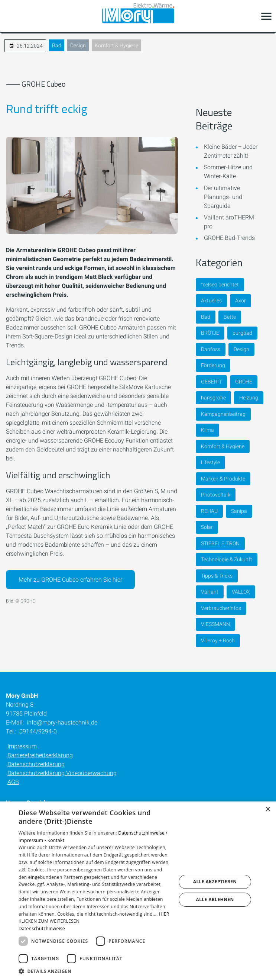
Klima (207, 430)
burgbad (242, 333)
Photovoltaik (216, 495)
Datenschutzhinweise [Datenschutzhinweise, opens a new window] (42, 928)
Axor (241, 301)
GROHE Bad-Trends (229, 238)
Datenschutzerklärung (36, 764)
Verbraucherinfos (221, 608)
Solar (207, 527)
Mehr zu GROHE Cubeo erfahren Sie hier (70, 580)
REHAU (209, 511)
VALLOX (241, 592)
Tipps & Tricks (217, 576)
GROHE (244, 382)
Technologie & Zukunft (227, 559)
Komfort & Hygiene (116, 45)
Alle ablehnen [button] (215, 899)
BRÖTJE (210, 333)
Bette (230, 317)
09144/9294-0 (38, 731)
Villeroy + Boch (218, 640)
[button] (266, 16)
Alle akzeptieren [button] (215, 882)
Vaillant (210, 592)
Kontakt (56, 840)
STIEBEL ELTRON (220, 543)
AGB (13, 782)
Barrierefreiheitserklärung (40, 755)
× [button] (268, 809)
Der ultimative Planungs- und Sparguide (223, 197)
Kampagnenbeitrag (223, 414)
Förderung (213, 365)
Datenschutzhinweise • (143, 833)
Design (78, 45)
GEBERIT (211, 382)
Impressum (22, 746)
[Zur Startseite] (138, 16)
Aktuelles (211, 301)
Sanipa (239, 511)
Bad (57, 45)
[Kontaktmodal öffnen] (10, 16)
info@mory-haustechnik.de (62, 722)
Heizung (249, 398)
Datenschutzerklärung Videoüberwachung (62, 773)
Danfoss (211, 349)
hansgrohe (213, 398)
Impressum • (33, 840)
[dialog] (138, 891)
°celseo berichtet (220, 285)
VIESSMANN (215, 624)
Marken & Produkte (223, 479)
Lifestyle (210, 462)
